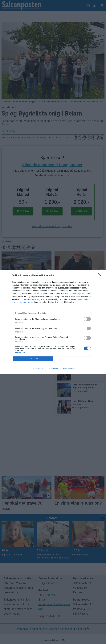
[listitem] (53, 313)
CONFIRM (33, 359)
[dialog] (53, 322)
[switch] (87, 319)
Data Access (53, 369)
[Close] (101, 276)
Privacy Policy (69, 369)
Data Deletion (37, 369)
